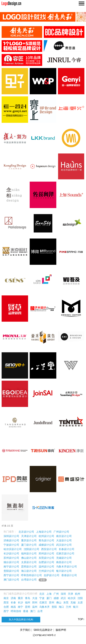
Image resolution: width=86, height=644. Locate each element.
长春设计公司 (67, 549)
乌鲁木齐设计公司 (67, 567)
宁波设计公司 (11, 545)
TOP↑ (81, 619)
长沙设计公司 (11, 554)
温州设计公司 (46, 567)
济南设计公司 (11, 540)
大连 (35, 598)
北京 (42, 594)
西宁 (6, 611)
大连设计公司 (64, 540)
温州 (35, 607)
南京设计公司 (64, 536)
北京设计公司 (26, 532)
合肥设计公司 (46, 562)
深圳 (63, 594)
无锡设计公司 (64, 558)
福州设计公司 (29, 554)
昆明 (28, 607)
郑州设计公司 (46, 554)
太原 (80, 603)
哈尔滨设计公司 (13, 549)
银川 (76, 607)
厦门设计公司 (29, 545)
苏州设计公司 (11, 558)
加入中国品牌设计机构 (21, 619)
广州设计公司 (61, 532)
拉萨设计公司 (52, 575)
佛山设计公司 (29, 558)
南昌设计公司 (64, 562)
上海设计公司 (44, 532)
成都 (56, 598)
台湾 (40, 611)
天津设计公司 (29, 536)
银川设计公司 (64, 571)
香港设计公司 (69, 575)
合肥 (6, 607)
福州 (28, 603)
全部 (43, 580)
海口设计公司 (29, 571)
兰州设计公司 (46, 571)
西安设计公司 (49, 549)
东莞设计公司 (46, 558)
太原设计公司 (29, 562)
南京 (6, 598)
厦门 (49, 598)
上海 (49, 594)
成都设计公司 (46, 545)
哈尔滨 (72, 598)
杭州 (78, 594)
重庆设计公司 (29, 540)
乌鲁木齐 (44, 607)
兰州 (68, 607)
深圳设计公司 (11, 536)
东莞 (66, 603)
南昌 (13, 607)
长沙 (20, 603)
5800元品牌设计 (43, 630)
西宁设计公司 (11, 575)
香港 (26, 611)
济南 (13, 598)
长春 (13, 603)
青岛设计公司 (46, 540)
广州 (56, 594)
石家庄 (43, 603)
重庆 (20, 598)
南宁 (20, 607)
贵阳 (54, 607)
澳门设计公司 (11, 580)
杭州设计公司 (46, 536)
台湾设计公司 (29, 580)
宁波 (42, 598)
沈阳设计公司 (31, 549)
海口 (61, 607)
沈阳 (80, 598)
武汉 (63, 598)
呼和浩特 (16, 611)
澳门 (33, 611)
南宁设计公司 (11, 567)
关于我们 (25, 630)
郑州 (35, 603)
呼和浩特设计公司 (31, 575)
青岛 (28, 598)
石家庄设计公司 (65, 554)
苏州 (52, 603)
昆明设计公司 (29, 567)
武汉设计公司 (64, 545)
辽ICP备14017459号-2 (44, 635)
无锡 (73, 603)
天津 (70, 594)
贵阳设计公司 (11, 571)
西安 (6, 603)
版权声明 (61, 630)
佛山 (59, 603)
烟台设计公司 (11, 562)
